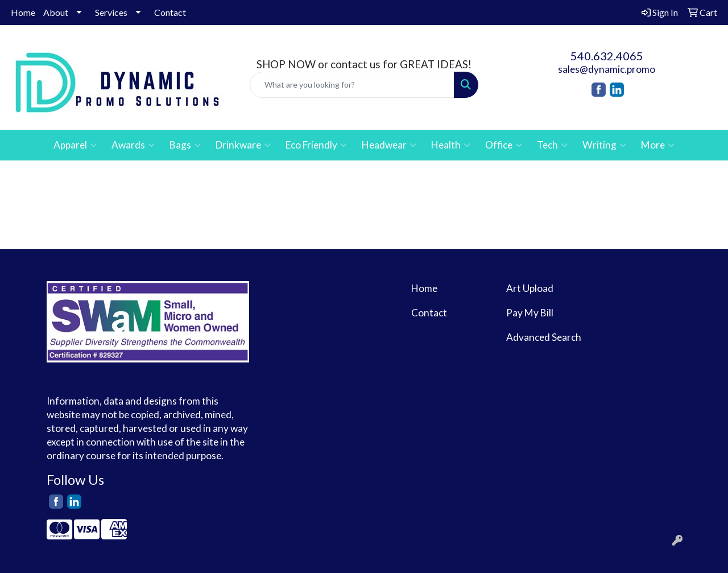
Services (111, 12)
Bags (185, 145)
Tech (552, 145)
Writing (604, 145)
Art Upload (530, 288)
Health (451, 145)
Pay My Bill (530, 313)
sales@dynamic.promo (607, 69)
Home (23, 12)
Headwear (389, 145)
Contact (170, 12)
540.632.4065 (607, 56)
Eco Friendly (316, 145)
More (658, 145)
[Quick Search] (352, 85)
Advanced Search (544, 337)
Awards (133, 145)
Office (504, 145)
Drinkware (243, 145)
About (56, 12)
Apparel (75, 145)
